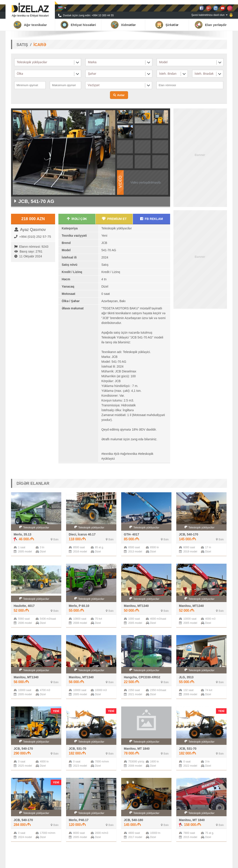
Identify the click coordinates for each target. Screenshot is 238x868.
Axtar (121, 95)
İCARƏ (40, 45)
